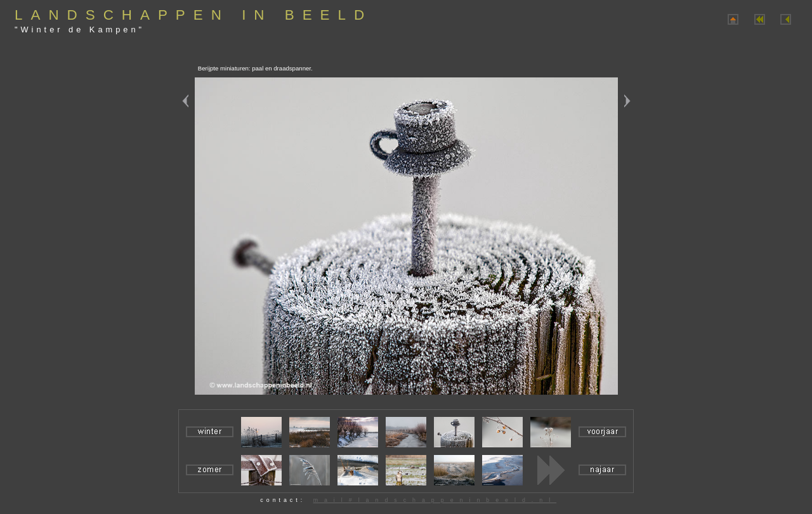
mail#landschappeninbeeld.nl (435, 500)
